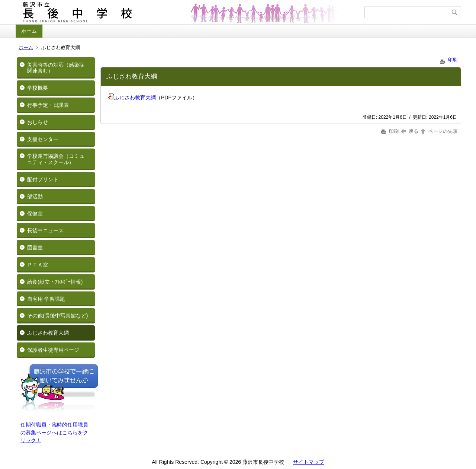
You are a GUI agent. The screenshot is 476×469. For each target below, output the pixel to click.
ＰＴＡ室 (38, 265)
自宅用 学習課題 (46, 299)
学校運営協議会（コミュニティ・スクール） (56, 159)
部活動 (35, 197)
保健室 (35, 214)
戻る (410, 131)
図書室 (35, 248)
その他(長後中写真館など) (57, 316)
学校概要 (38, 88)
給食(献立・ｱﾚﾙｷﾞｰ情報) (55, 282)
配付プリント (43, 179)
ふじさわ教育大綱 (48, 333)
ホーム (29, 31)
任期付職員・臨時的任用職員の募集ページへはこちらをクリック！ (54, 433)
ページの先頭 (438, 131)
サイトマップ (309, 462)
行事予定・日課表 (48, 105)
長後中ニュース (45, 230)
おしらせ (38, 122)
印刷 (448, 60)
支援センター (43, 139)
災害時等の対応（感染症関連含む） (56, 68)
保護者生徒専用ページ (53, 350)
